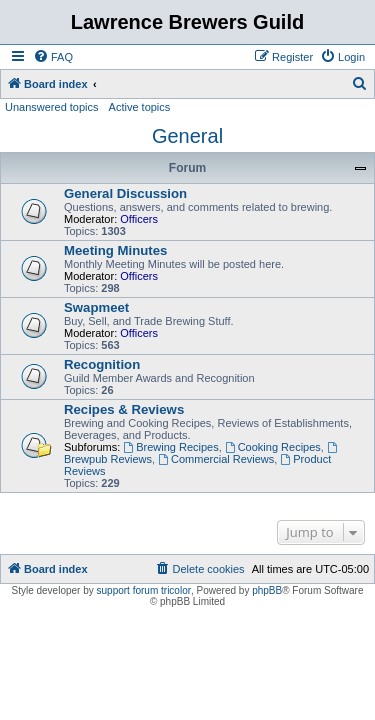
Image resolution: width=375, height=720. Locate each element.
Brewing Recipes (170, 447)
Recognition (102, 364)
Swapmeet (96, 307)
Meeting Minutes (115, 250)
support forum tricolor (144, 590)
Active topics (140, 107)
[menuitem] (53, 57)
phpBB (267, 590)
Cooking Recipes (273, 447)
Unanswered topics (52, 107)
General (187, 136)
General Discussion (125, 193)
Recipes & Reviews (124, 409)
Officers (139, 219)
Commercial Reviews (216, 459)
